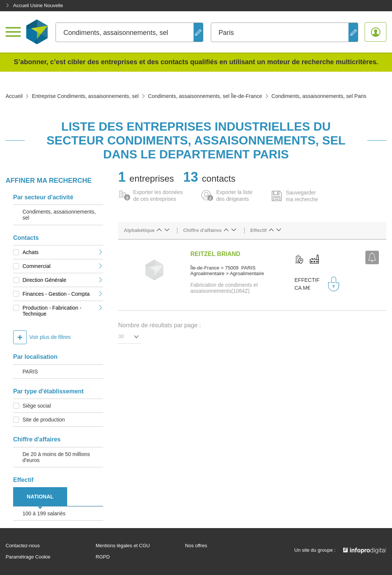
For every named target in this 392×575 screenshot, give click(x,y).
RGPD (103, 557)
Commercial (63, 266)
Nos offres (196, 546)
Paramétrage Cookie (28, 557)
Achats (63, 252)
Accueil (14, 96)
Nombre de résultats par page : (160, 325)
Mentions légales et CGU (123, 546)
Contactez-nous (23, 546)
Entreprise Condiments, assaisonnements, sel (85, 96)
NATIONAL (40, 497)
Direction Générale (63, 280)
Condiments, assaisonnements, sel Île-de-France (205, 96)
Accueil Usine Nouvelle (34, 5)
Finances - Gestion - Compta (63, 294)
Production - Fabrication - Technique (63, 311)
